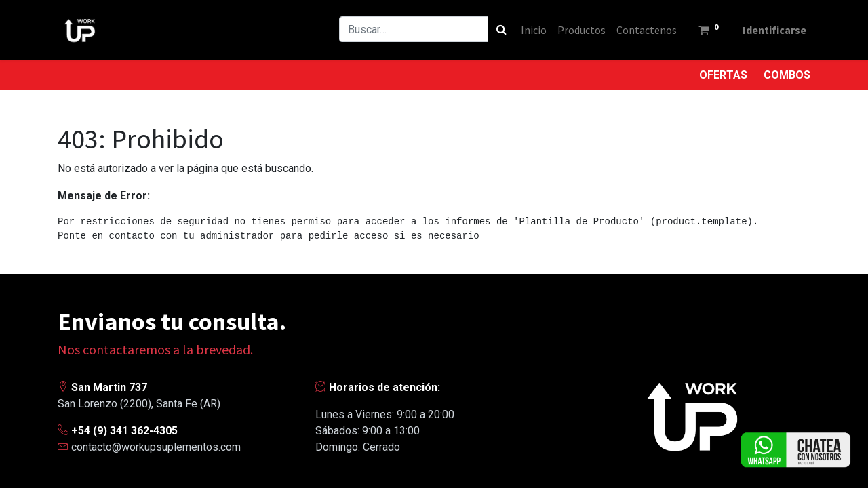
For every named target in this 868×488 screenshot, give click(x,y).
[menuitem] (532, 30)
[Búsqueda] (499, 29)
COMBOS (787, 75)
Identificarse (773, 30)
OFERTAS (723, 75)
